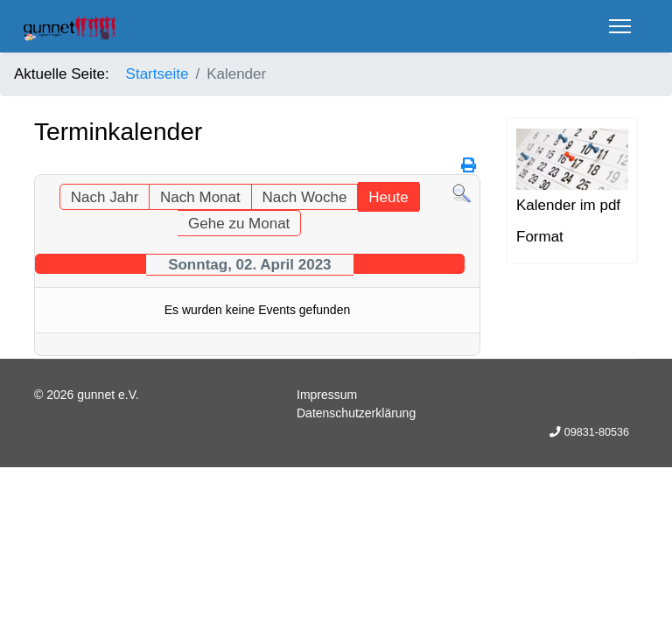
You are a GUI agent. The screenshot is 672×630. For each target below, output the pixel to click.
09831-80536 (597, 432)
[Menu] (620, 26)
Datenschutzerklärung (356, 413)
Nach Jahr (105, 197)
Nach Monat (200, 197)
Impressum (327, 395)
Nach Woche (304, 197)
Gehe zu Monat (239, 224)
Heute (388, 197)
